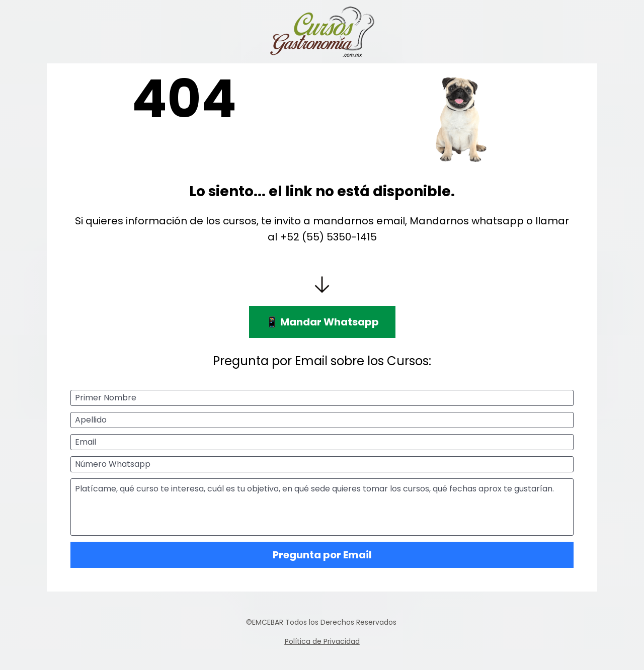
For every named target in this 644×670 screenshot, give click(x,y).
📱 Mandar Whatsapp (322, 322)
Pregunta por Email (322, 555)
